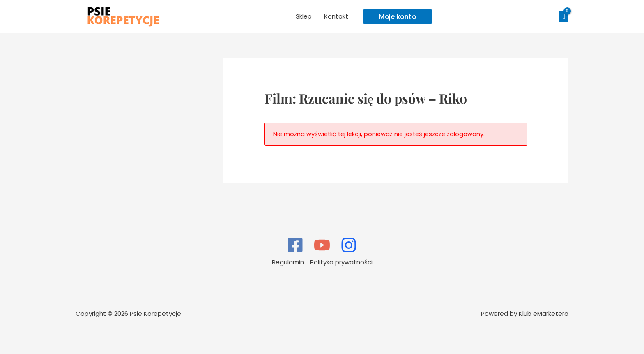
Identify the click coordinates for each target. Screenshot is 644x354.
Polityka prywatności (341, 262)
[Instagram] (349, 245)
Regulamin (288, 262)
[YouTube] (322, 245)
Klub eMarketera (544, 314)
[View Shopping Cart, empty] (564, 17)
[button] (398, 17)
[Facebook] (295, 245)
